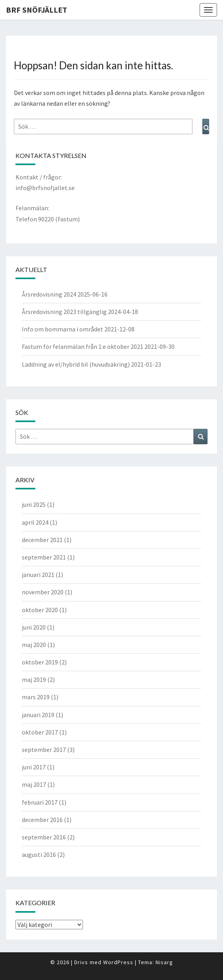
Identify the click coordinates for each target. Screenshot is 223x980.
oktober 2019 (40, 662)
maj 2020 (34, 645)
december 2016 (42, 820)
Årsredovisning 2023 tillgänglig (64, 312)
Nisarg (164, 962)
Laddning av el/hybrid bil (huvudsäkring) (76, 364)
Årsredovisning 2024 (49, 294)
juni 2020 (34, 627)
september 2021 (44, 557)
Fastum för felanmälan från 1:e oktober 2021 (83, 346)
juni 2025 (34, 504)
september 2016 (44, 837)
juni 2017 (34, 767)
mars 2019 (36, 697)
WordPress (118, 962)
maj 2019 (34, 679)
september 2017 (44, 750)
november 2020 (43, 592)
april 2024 (35, 522)
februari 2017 (40, 802)
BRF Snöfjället (37, 10)
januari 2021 (38, 575)
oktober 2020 (40, 610)
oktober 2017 (40, 732)
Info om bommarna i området (62, 329)
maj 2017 (34, 784)
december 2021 (42, 540)
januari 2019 (38, 715)
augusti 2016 (39, 854)
